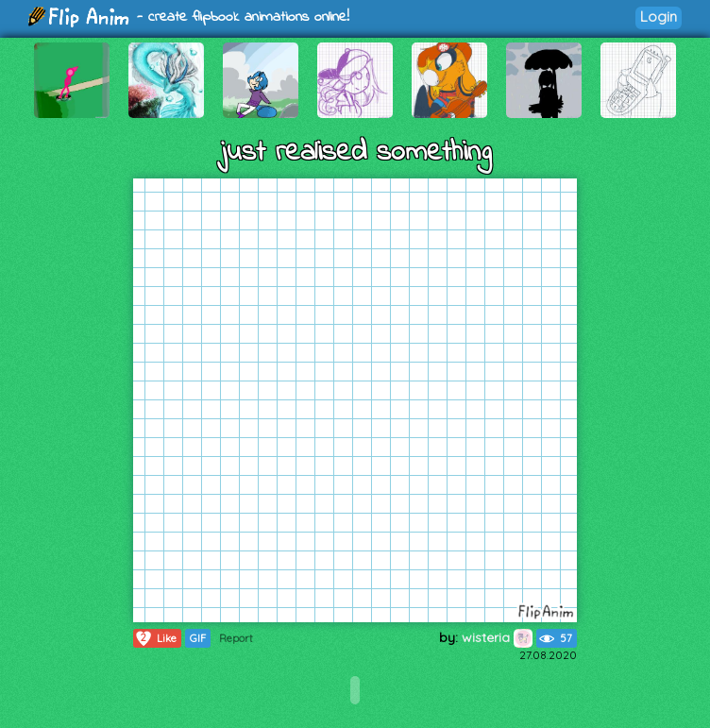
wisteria (497, 637)
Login (659, 17)
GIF (198, 638)
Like (155, 638)
